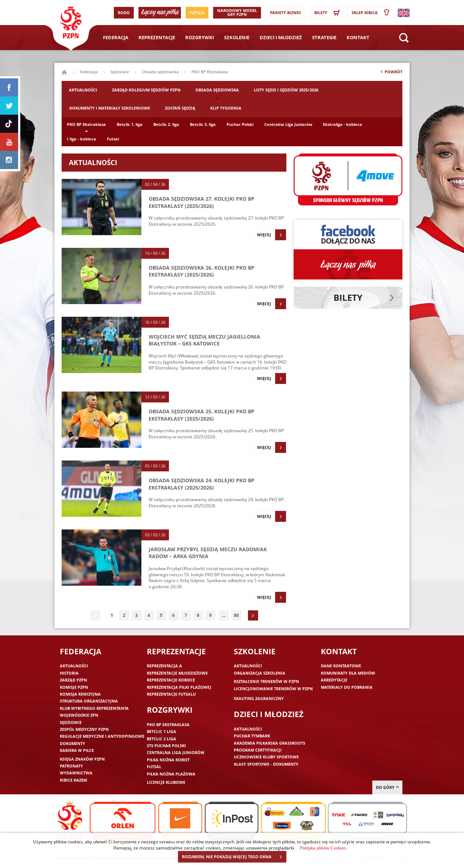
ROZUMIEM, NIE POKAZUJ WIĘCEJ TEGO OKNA (234, 857)
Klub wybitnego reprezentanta (94, 708)
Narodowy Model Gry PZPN (237, 12)
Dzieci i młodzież (281, 37)
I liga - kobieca (82, 139)
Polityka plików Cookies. (324, 848)
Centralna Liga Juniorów (288, 124)
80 (236, 615)
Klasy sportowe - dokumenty (266, 764)
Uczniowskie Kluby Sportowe (266, 757)
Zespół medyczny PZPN (84, 729)
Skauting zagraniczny (259, 698)
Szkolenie (237, 37)
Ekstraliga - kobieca (343, 124)
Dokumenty (72, 743)
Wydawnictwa (76, 773)
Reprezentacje (157, 37)
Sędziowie (120, 72)
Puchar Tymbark (252, 736)
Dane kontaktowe (341, 666)
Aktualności (83, 90)
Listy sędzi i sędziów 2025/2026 (286, 90)
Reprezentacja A (164, 666)
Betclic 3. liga (203, 124)
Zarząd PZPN (73, 680)
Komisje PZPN (74, 687)
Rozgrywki (200, 37)
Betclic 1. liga (130, 124)
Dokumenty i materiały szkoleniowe (110, 108)
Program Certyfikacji (258, 750)
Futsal (113, 139)
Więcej (272, 235)
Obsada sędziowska (160, 72)
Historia (69, 673)
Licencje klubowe (166, 782)
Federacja (116, 37)
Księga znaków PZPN (82, 759)
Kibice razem (73, 780)
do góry (387, 787)
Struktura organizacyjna (89, 701)
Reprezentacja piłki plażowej (179, 687)
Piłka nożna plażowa (171, 774)
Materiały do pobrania (347, 687)
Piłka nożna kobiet (168, 760)
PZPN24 (197, 13)
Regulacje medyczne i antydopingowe (102, 736)
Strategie (324, 37)
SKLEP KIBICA (372, 13)
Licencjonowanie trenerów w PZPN (273, 689)
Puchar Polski (240, 124)
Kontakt (358, 37)
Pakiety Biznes (285, 13)
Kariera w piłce (77, 750)
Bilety (328, 13)
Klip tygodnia (226, 108)
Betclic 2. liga (166, 124)
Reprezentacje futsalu (171, 694)
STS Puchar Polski (166, 746)
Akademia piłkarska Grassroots (270, 743)
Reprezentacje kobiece (171, 680)
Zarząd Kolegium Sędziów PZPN (146, 90)
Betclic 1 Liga (161, 731)
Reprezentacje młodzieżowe (177, 673)
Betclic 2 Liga (161, 739)
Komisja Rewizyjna (80, 694)
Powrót (391, 73)
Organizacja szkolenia (260, 673)
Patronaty (71, 766)
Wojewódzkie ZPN (79, 715)
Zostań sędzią (180, 108)
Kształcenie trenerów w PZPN (266, 681)
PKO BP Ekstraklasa (86, 124)
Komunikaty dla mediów (348, 673)
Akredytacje (334, 680)
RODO (124, 13)
